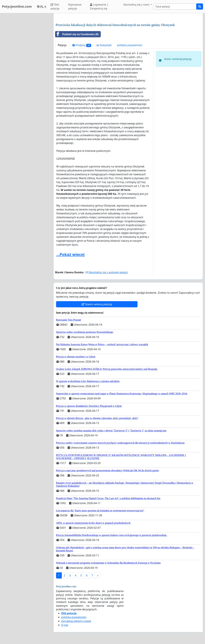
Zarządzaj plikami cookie (76, 621)
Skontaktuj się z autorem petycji (107, 272)
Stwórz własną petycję (97, 304)
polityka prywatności (130, 45)
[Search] (175, 7)
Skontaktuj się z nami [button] (137, 5)
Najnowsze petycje (75, 7)
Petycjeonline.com (17, 6)
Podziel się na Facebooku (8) (77, 34)
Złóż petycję (55, 7)
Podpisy (82, 45)
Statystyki (104, 45)
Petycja (62, 45)
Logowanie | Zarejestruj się (99, 7)
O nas (65, 625)
